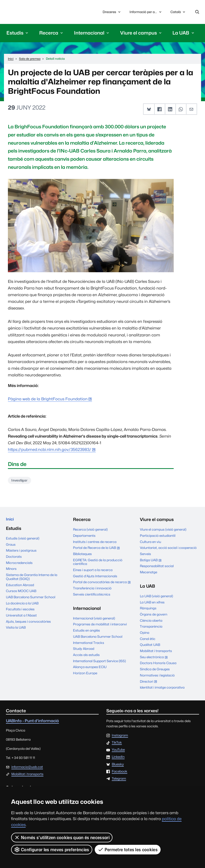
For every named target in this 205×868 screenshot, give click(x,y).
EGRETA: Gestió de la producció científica (98, 563)
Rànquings (148, 610)
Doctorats (14, 559)
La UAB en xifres (152, 604)
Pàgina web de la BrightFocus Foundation (48, 400)
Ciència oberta (151, 622)
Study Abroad (84, 650)
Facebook (120, 773)
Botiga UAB (152, 562)
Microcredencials (19, 565)
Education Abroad (20, 587)
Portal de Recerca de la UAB (97, 550)
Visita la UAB (16, 630)
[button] (150, 110)
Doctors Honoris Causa (158, 665)
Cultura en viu (150, 543)
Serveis (145, 555)
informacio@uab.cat (27, 768)
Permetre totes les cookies (128, 849)
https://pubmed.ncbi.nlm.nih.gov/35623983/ (50, 451)
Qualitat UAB (150, 646)
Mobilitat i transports (156, 652)
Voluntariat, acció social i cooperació (168, 549)
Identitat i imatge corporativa (162, 689)
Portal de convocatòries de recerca (103, 584)
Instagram (120, 737)
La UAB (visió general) (156, 598)
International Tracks (89, 644)
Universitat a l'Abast (21, 618)
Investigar (21, 482)
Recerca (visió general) (90, 531)
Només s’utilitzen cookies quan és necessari (62, 837)
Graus (11, 547)
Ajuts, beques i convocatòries (28, 624)
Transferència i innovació (92, 590)
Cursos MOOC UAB (21, 594)
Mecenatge (149, 574)
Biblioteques (82, 555)
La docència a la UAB (22, 606)
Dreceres (112, 12)
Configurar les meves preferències (52, 849)
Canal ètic (148, 640)
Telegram (119, 780)
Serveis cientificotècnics (92, 596)
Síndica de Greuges (155, 671)
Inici (10, 521)
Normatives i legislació (157, 677)
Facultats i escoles (20, 612)
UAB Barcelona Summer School (31, 600)
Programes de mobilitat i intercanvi (100, 626)
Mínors (11, 571)
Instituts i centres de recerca (95, 543)
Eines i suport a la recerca (93, 571)
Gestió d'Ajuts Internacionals (95, 578)
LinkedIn (118, 759)
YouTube (118, 751)
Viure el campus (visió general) (163, 531)
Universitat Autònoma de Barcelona (29, 12)
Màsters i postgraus (21, 553)
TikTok (117, 744)
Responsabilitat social (157, 567)
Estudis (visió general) (23, 541)
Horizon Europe (85, 675)
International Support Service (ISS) (99, 662)
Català (178, 13)
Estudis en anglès (86, 632)
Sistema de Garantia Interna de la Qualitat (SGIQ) (32, 579)
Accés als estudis (86, 656)
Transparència (151, 628)
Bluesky (118, 766)
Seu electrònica (155, 659)
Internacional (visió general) (94, 620)
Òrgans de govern (154, 616)
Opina (145, 634)
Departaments (84, 537)
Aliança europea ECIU (90, 668)
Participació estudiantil (158, 537)
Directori (149, 683)
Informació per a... (146, 12)
